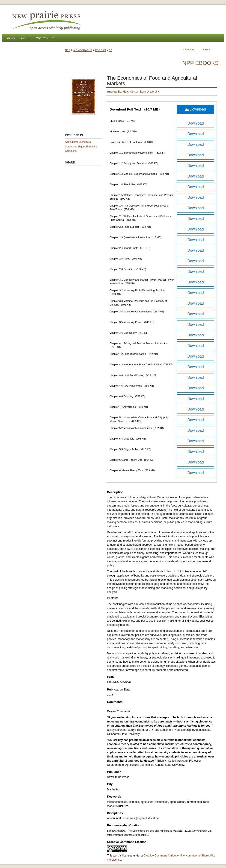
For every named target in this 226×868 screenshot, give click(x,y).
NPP (68, 50)
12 (110, 50)
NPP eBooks (201, 63)
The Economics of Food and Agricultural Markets (152, 81)
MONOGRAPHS (83, 50)
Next (205, 50)
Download (196, 109)
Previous (190, 50)
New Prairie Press (113, 19)
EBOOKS (101, 50)
